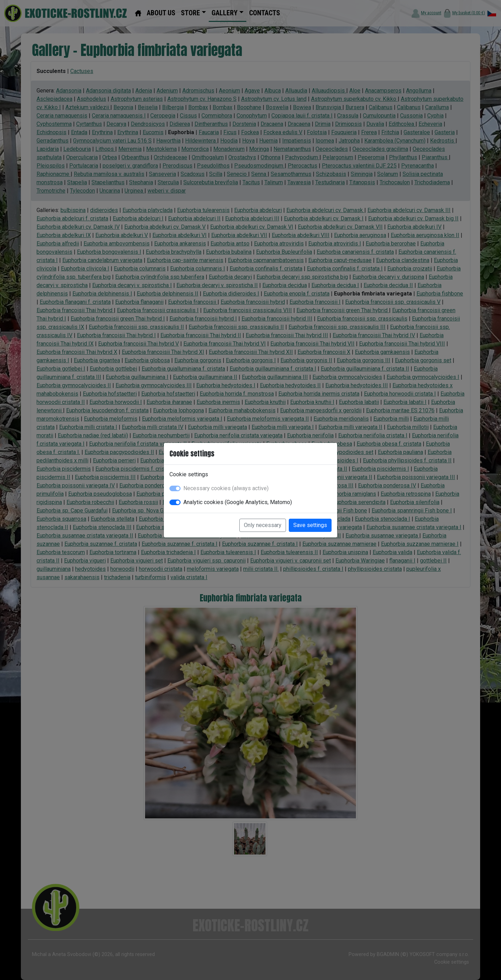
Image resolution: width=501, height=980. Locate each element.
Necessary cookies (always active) (226, 488)
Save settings (310, 525)
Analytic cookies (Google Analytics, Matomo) (238, 502)
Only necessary (263, 525)
